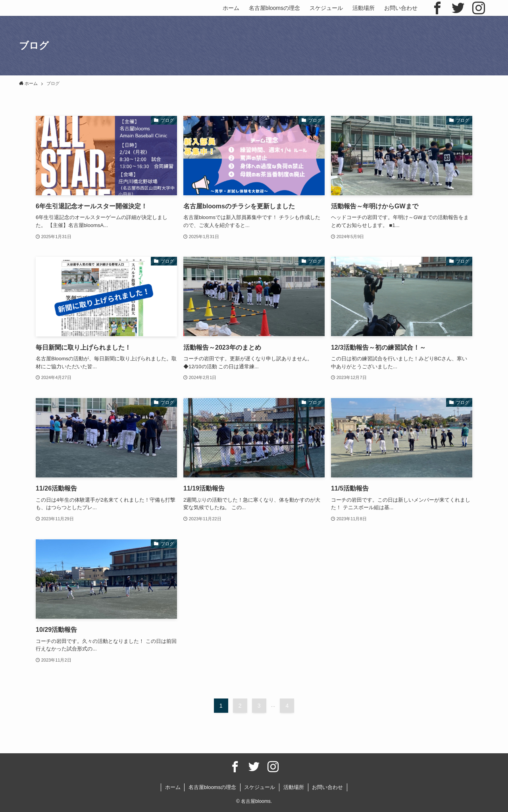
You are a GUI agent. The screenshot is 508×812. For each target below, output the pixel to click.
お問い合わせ (327, 787)
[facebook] (437, 8)
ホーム (173, 787)
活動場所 (294, 787)
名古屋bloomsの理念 (212, 787)
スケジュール (260, 787)
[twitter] (458, 8)
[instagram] (479, 8)
